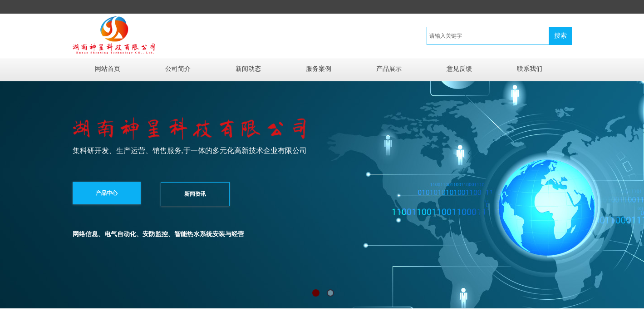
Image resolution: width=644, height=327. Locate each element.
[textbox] (488, 36)
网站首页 (108, 69)
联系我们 (530, 69)
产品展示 (389, 69)
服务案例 (319, 69)
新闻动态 (248, 69)
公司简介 (178, 69)
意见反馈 (459, 69)
